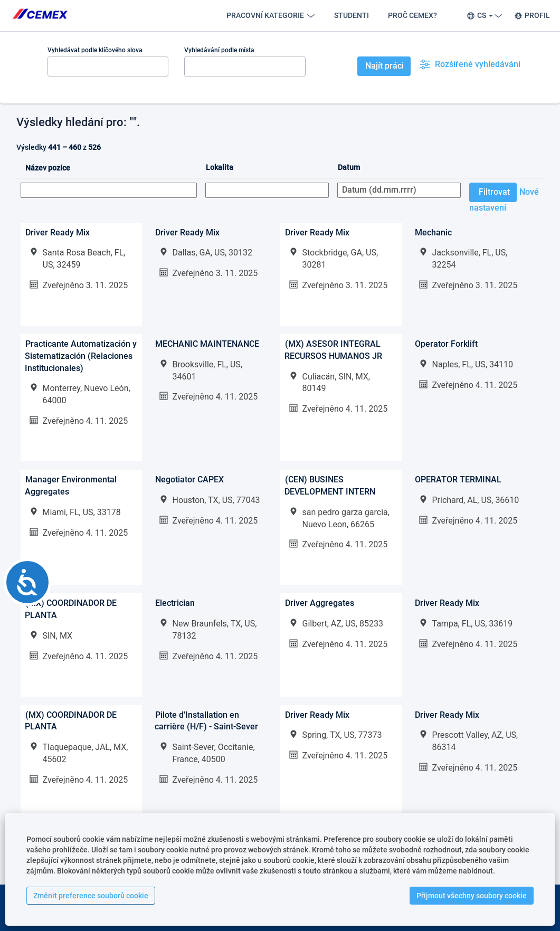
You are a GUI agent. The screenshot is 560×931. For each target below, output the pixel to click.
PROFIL (532, 16)
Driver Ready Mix (58, 232)
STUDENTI (352, 15)
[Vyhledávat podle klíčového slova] (108, 66)
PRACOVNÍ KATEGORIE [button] (271, 16)
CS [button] (483, 16)
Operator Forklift (446, 344)
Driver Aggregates (320, 603)
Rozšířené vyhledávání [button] (470, 64)
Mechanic (433, 232)
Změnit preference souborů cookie (91, 896)
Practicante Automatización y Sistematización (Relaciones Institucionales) (81, 356)
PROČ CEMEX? (412, 15)
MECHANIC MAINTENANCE (207, 344)
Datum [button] (349, 167)
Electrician (175, 603)
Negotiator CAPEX (189, 479)
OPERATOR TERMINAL (458, 479)
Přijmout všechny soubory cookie (472, 896)
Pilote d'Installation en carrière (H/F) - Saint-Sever (206, 721)
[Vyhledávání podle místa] (245, 66)
